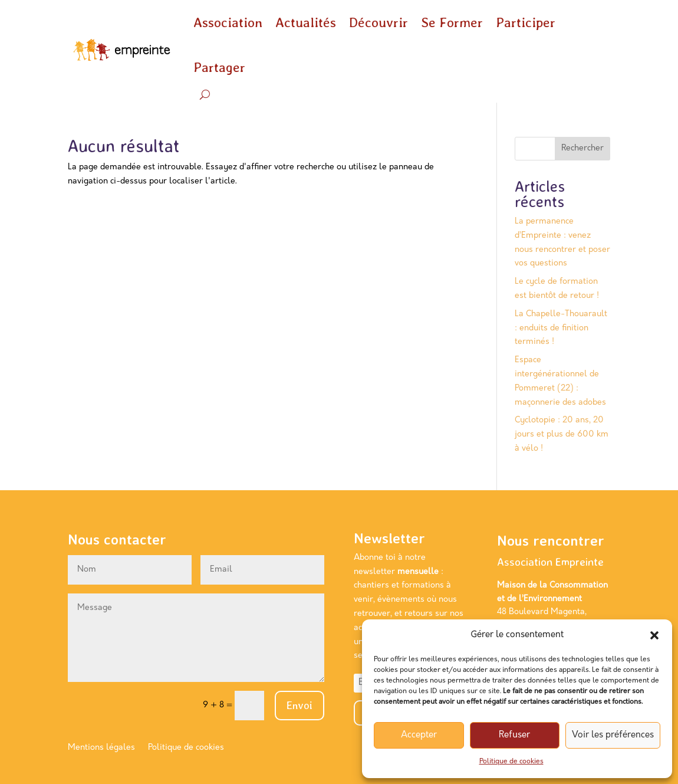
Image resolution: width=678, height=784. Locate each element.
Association (228, 22)
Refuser (514, 735)
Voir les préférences (613, 735)
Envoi (299, 705)
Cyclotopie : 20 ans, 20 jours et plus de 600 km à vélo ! (562, 434)
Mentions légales (101, 748)
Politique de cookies (511, 762)
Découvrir (379, 22)
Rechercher (582, 148)
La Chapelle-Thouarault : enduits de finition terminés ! (561, 328)
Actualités (306, 22)
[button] (654, 635)
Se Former (452, 22)
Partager (219, 67)
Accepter (419, 735)
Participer (526, 22)
